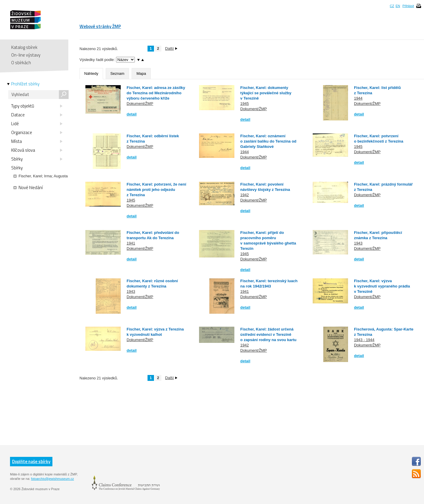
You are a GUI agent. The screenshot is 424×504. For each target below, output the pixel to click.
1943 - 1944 (364, 340)
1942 (245, 195)
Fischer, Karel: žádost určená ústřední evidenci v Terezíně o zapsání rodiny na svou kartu (268, 334)
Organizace (37, 133)
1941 (131, 243)
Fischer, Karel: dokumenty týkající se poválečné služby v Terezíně (266, 93)
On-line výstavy (26, 55)
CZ (392, 6)
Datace (37, 115)
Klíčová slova (37, 150)
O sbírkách (21, 63)
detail (132, 114)
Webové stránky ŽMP (100, 26)
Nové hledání (28, 188)
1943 (358, 243)
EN (398, 6)
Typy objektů (37, 106)
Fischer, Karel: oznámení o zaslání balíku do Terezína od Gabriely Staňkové (268, 141)
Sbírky (37, 159)
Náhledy (91, 73)
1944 (358, 98)
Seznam (117, 73)
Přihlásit (408, 6)
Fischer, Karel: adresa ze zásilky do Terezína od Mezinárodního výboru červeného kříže (156, 93)
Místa (37, 141)
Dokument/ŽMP (140, 104)
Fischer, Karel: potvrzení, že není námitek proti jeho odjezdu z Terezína (156, 190)
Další (171, 48)
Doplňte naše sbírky (31, 461)
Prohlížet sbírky (25, 84)
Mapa (141, 73)
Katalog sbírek (24, 47)
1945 (245, 104)
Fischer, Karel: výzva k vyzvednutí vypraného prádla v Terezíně (382, 286)
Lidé (37, 124)
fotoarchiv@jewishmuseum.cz (52, 479)
